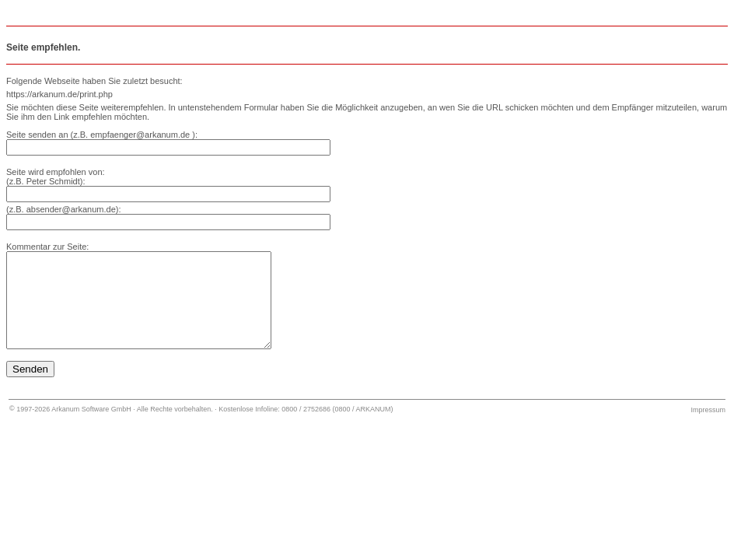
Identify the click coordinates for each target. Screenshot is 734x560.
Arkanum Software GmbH (91, 428)
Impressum (708, 429)
